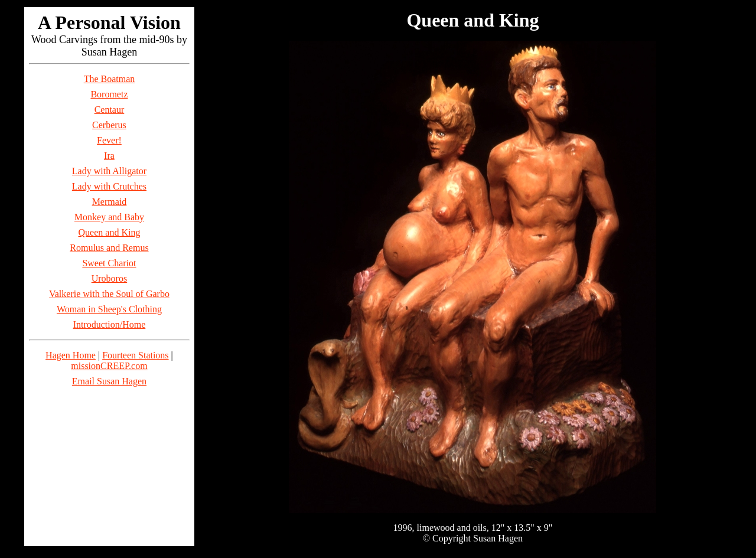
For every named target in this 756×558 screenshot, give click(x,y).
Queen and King (110, 232)
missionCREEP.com (109, 366)
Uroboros (109, 278)
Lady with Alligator (109, 171)
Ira (109, 156)
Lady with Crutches (109, 186)
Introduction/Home (110, 324)
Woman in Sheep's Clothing (109, 309)
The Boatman (110, 79)
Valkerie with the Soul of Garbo (109, 294)
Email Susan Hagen (109, 381)
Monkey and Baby (109, 217)
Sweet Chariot (109, 263)
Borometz (109, 94)
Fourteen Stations (135, 355)
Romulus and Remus (109, 248)
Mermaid (110, 202)
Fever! (109, 140)
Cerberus (109, 125)
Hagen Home (71, 355)
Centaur (110, 110)
